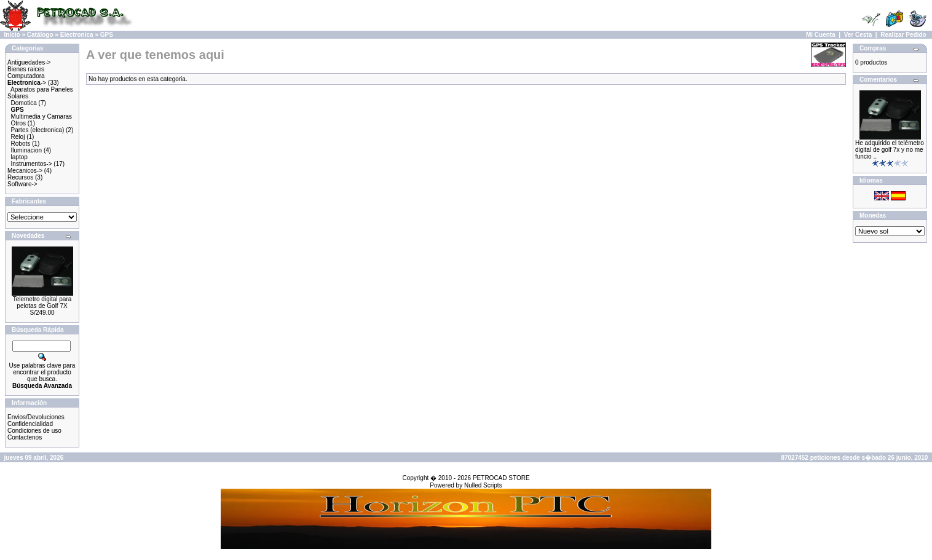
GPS (107, 35)
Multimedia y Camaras (41, 116)
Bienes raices (26, 69)
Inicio (12, 35)
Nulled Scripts (483, 485)
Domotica (24, 103)
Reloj (18, 137)
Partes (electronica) (38, 130)
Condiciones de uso (34, 431)
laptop (19, 157)
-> (27, 83)
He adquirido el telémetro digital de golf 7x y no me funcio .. (890, 150)
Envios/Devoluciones (36, 417)
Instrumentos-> (32, 164)
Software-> (22, 184)
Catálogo (40, 35)
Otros (18, 123)
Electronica (77, 35)
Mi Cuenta (821, 35)
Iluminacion (27, 150)
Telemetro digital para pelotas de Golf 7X (42, 302)
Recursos (20, 177)
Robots (21, 144)
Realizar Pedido (903, 35)
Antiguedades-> (29, 62)
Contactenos (25, 437)
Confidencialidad (30, 424)
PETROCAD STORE (501, 478)
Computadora (26, 76)
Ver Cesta (858, 35)
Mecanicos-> (25, 171)
